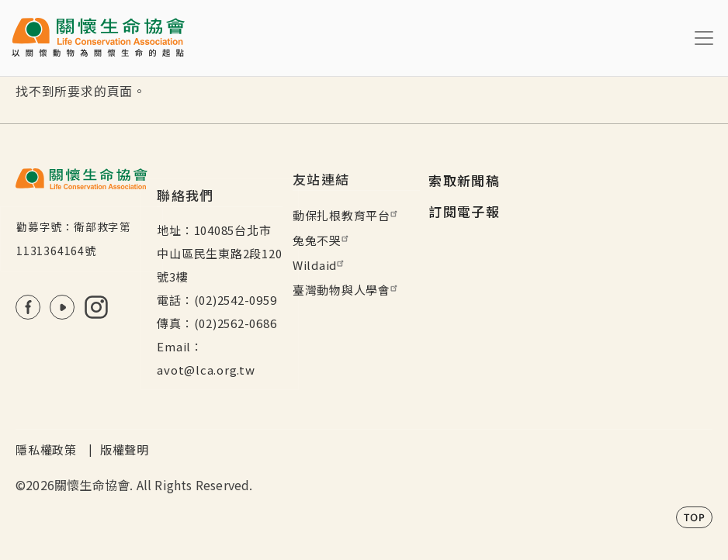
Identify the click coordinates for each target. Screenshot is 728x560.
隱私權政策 (46, 449)
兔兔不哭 (322, 240)
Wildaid (320, 265)
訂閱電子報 (464, 211)
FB (28, 307)
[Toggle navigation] (704, 38)
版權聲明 (125, 449)
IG (96, 307)
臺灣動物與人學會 (347, 290)
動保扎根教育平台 (347, 215)
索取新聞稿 (464, 180)
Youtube (62, 307)
